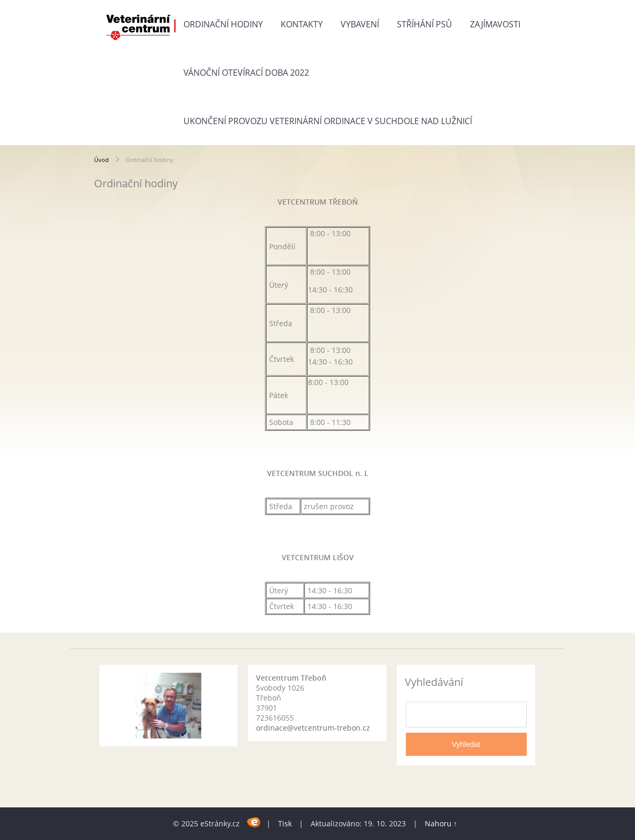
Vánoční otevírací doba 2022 (246, 73)
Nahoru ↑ (441, 823)
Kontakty (302, 24)
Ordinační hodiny (223, 24)
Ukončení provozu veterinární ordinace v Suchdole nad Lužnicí (328, 121)
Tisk (285, 823)
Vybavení (360, 24)
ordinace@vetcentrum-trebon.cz (313, 728)
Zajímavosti (495, 24)
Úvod (101, 160)
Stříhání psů (424, 24)
